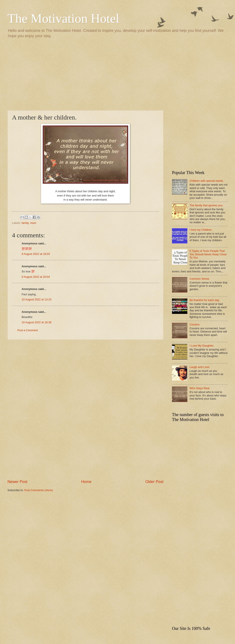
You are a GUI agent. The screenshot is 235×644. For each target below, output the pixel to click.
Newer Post (17, 482)
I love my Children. (201, 230)
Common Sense (199, 279)
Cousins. (195, 324)
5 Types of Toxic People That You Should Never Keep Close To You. (208, 254)
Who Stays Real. (200, 388)
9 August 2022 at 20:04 (36, 277)
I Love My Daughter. (202, 346)
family (25, 223)
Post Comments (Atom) (39, 490)
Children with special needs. (207, 181)
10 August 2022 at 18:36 (37, 322)
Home (86, 482)
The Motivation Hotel (63, 18)
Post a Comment (28, 330)
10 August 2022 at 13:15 (37, 299)
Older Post (154, 482)
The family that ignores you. (206, 205)
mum (33, 223)
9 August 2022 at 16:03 (36, 254)
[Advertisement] (117, 74)
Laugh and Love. (200, 367)
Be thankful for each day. (205, 300)
